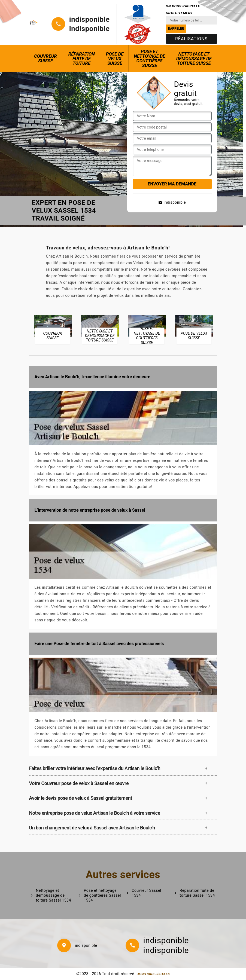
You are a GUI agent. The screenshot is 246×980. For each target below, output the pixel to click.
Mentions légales (154, 974)
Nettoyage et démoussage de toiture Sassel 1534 (54, 895)
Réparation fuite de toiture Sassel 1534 (197, 893)
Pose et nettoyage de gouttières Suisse (149, 58)
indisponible (89, 19)
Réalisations (191, 39)
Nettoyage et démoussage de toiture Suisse (194, 59)
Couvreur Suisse (45, 58)
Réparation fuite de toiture (82, 59)
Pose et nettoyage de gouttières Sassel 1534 (102, 895)
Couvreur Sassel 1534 (147, 893)
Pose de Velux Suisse (115, 59)
